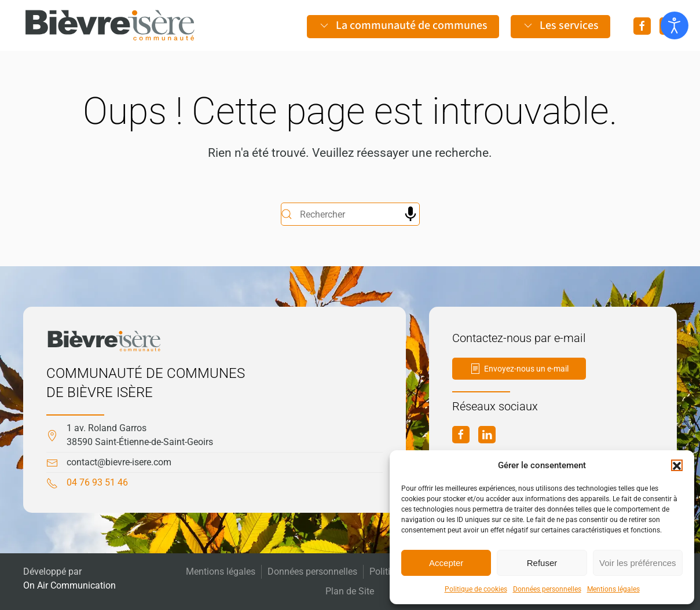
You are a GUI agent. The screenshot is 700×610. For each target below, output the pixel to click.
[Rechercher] (350, 214)
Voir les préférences (638, 563)
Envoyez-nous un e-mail (519, 369)
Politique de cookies (476, 589)
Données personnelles (547, 589)
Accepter (446, 563)
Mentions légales (613, 589)
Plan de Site (350, 591)
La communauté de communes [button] (403, 25)
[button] (677, 465)
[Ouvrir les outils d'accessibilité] (675, 25)
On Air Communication (69, 585)
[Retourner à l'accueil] (110, 25)
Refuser (542, 563)
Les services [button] (560, 25)
